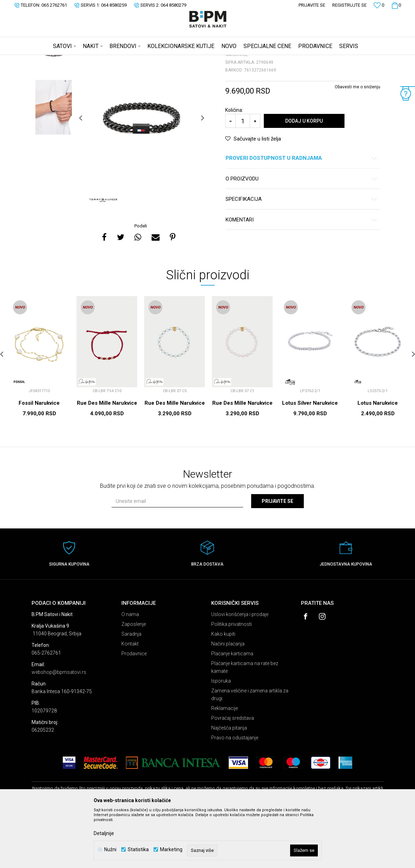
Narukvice (121, 60)
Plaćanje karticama (232, 709)
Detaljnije (104, 833)
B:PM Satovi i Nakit (49, 60)
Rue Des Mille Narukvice (107, 458)
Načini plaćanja (228, 699)
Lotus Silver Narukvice (310, 458)
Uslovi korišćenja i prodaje (240, 669)
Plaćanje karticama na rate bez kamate (245, 722)
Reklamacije (225, 763)
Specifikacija (302, 254)
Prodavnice (134, 709)
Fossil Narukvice (39, 458)
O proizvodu (302, 234)
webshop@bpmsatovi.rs (59, 727)
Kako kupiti (223, 689)
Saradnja (131, 689)
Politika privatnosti (232, 679)
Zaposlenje (134, 679)
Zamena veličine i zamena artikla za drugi (250, 750)
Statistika (138, 850)
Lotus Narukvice (378, 458)
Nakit (101, 60)
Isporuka (221, 736)
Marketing (171, 850)
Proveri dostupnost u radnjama (302, 213)
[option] (54, 107)
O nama (130, 669)
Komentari (302, 275)
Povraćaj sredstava (233, 773)
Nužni (110, 850)
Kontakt (130, 699)
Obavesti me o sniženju (357, 142)
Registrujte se (349, 5)
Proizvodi (82, 60)
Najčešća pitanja (229, 783)
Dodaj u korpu (304, 176)
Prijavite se (277, 556)
